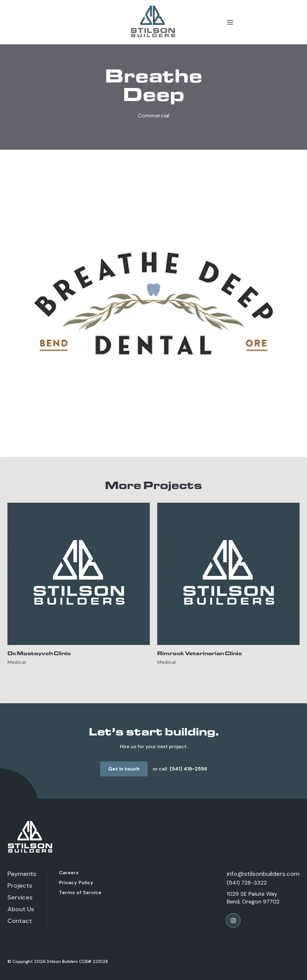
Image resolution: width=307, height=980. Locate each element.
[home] (153, 22)
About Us (21, 909)
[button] (230, 22)
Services (20, 897)
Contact (20, 921)
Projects (20, 885)
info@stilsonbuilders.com (263, 874)
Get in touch (124, 769)
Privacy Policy (76, 883)
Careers (69, 873)
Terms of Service (80, 892)
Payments (22, 874)
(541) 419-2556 (188, 769)
